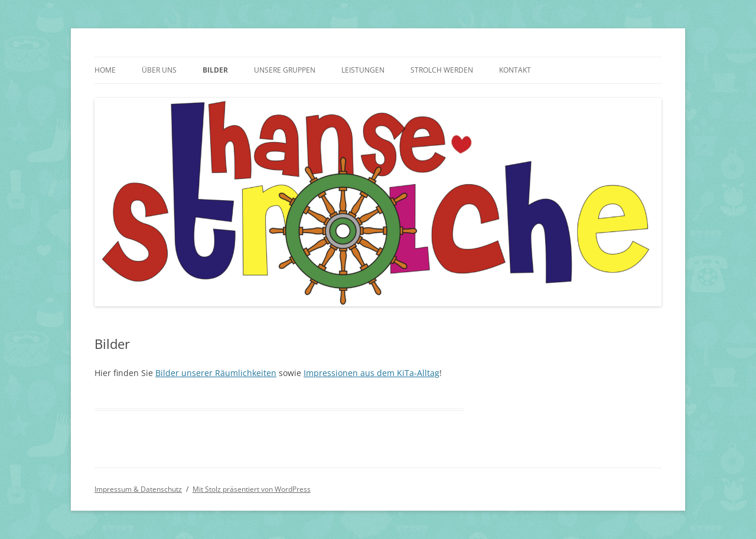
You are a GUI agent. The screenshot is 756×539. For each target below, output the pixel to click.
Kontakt (515, 70)
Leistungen (363, 70)
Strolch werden (442, 70)
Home (105, 70)
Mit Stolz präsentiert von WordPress (252, 489)
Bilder (215, 70)
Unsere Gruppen (285, 70)
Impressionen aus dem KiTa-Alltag (372, 373)
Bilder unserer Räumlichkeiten (216, 373)
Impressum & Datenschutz (138, 489)
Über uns (159, 70)
